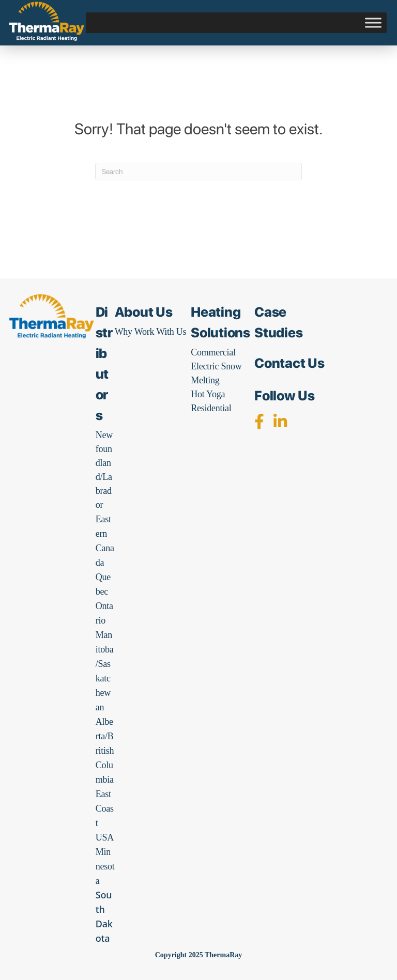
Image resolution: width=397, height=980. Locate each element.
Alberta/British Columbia (105, 751)
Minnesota (105, 866)
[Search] (198, 172)
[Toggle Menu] (373, 22)
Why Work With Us (151, 332)
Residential (211, 408)
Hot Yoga (208, 394)
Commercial (213, 352)
